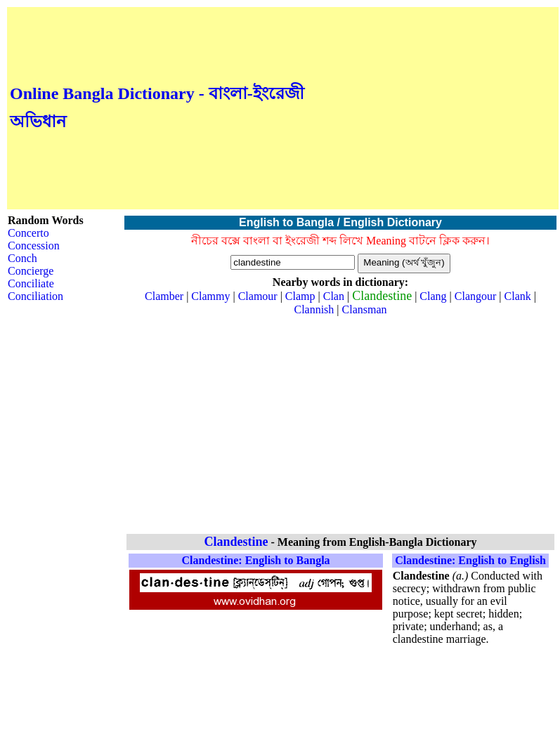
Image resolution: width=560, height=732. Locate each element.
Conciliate (31, 283)
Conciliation (35, 296)
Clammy (210, 296)
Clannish (314, 309)
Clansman (365, 309)
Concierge (31, 271)
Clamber (164, 296)
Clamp (300, 296)
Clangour (476, 296)
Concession (34, 246)
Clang (433, 296)
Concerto (28, 233)
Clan (334, 296)
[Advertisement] (432, 108)
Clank (518, 296)
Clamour (258, 296)
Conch (22, 258)
